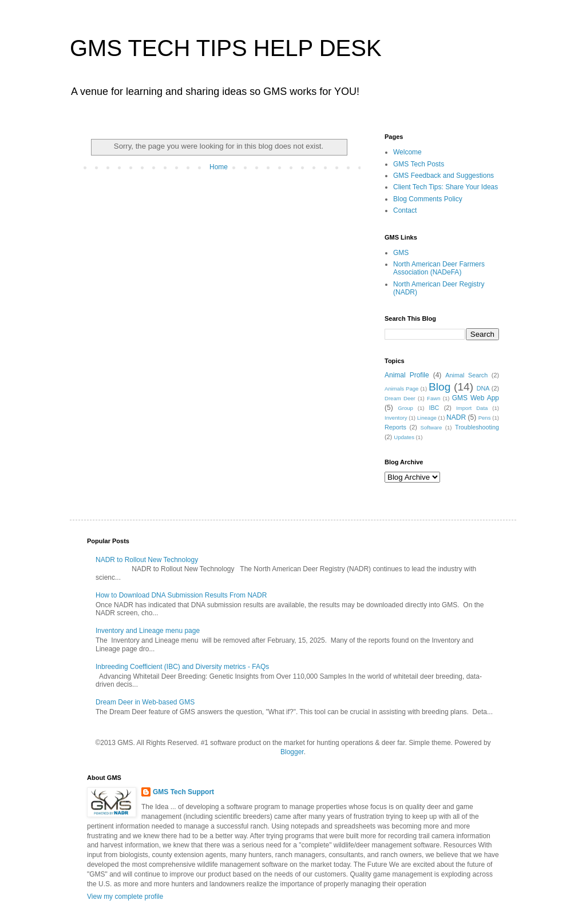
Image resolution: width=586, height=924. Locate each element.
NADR (456, 417)
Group (405, 408)
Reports (395, 427)
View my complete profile (125, 897)
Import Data (472, 408)
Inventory (396, 418)
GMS (401, 253)
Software (431, 427)
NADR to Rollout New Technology (147, 560)
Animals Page (401, 389)
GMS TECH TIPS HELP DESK (226, 48)
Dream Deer (400, 398)
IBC (434, 408)
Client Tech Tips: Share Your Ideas (446, 187)
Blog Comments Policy (428, 199)
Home (219, 167)
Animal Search (466, 375)
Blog (439, 387)
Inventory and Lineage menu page (148, 631)
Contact (405, 210)
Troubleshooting (477, 427)
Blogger (292, 752)
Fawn (433, 398)
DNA (483, 388)
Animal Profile (407, 375)
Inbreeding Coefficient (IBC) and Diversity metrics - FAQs (182, 667)
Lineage (427, 418)
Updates (404, 437)
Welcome (407, 152)
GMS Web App (476, 398)
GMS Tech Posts (419, 164)
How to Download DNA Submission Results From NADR (181, 595)
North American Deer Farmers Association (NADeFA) (439, 268)
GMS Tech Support (183, 792)
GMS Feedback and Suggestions (444, 176)
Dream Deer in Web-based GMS (145, 702)
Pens (485, 418)
